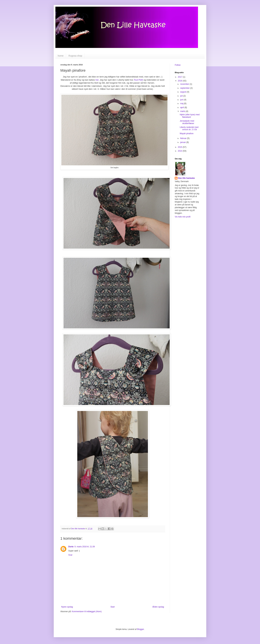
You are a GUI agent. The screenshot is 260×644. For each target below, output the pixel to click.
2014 (180, 151)
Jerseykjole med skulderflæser (187, 122)
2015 (180, 147)
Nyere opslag (67, 607)
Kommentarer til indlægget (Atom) (87, 611)
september (185, 88)
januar (183, 142)
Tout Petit (138, 80)
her (97, 80)
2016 (180, 81)
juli (182, 96)
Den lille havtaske (186, 178)
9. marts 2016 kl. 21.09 (85, 547)
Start (113, 607)
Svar (70, 555)
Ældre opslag (158, 607)
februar (184, 138)
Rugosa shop (75, 56)
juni (182, 100)
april (182, 107)
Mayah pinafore (187, 134)
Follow (178, 65)
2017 (180, 77)
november (185, 84)
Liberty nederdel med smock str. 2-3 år (189, 128)
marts (183, 111)
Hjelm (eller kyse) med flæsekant (190, 116)
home (61, 56)
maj (182, 103)
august (183, 92)
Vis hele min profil (183, 217)
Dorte (71, 547)
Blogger (141, 629)
